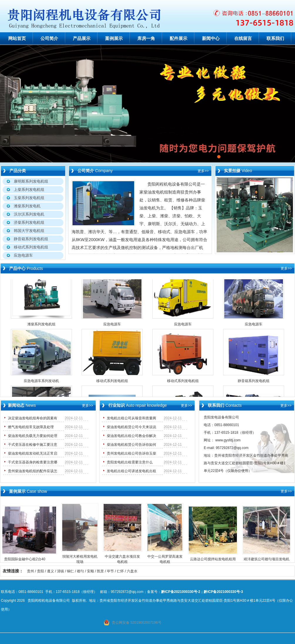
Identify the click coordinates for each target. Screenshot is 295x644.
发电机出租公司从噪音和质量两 (132, 418)
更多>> (203, 171)
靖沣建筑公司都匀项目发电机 (269, 559)
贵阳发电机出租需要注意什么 (130, 462)
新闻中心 (211, 38)
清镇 (60, 571)
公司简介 (49, 38)
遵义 (50, 571)
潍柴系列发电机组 (41, 326)
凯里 (100, 571)
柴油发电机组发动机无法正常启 (33, 453)
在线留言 (243, 38)
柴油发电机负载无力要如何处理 (33, 436)
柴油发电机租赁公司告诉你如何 (132, 445)
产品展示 (82, 38)
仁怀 (120, 571)
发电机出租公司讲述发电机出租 (132, 471)
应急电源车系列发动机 (41, 383)
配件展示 (178, 38)
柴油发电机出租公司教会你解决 (132, 436)
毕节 (110, 571)
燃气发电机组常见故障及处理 (31, 427)
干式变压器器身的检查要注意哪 (33, 462)
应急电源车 (112, 326)
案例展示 (114, 38)
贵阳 (41, 571)
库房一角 (146, 38)
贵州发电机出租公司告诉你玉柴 (132, 453)
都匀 (80, 571)
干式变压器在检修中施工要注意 (33, 445)
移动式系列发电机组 (112, 383)
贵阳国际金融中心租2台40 (27, 559)
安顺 (90, 571)
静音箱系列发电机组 (254, 383)
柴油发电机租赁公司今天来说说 (132, 427)
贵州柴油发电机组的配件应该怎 (33, 471)
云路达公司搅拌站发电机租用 (215, 559)
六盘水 (132, 571)
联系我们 (275, 38)
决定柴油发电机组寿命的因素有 (33, 418)
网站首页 (17, 38)
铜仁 (70, 571)
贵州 (31, 571)
